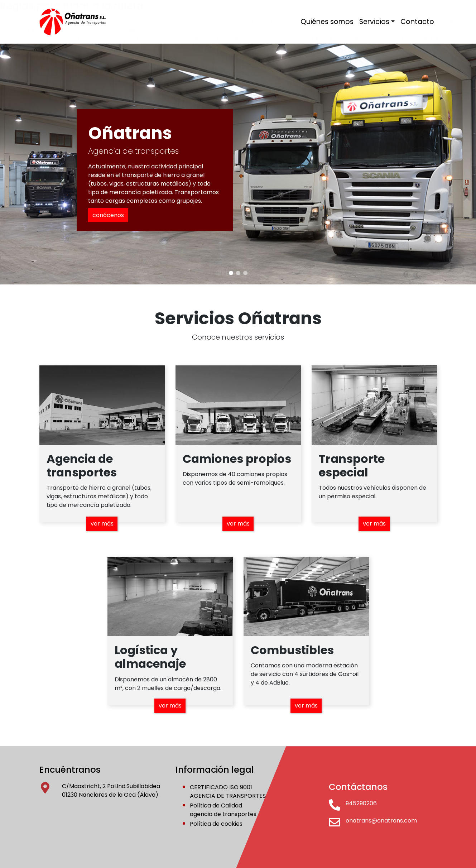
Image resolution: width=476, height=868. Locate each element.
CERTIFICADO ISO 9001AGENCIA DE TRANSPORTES (228, 792)
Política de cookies (216, 824)
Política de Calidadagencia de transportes (223, 810)
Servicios (374, 22)
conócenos (108, 215)
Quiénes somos (327, 22)
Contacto (417, 22)
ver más (102, 524)
